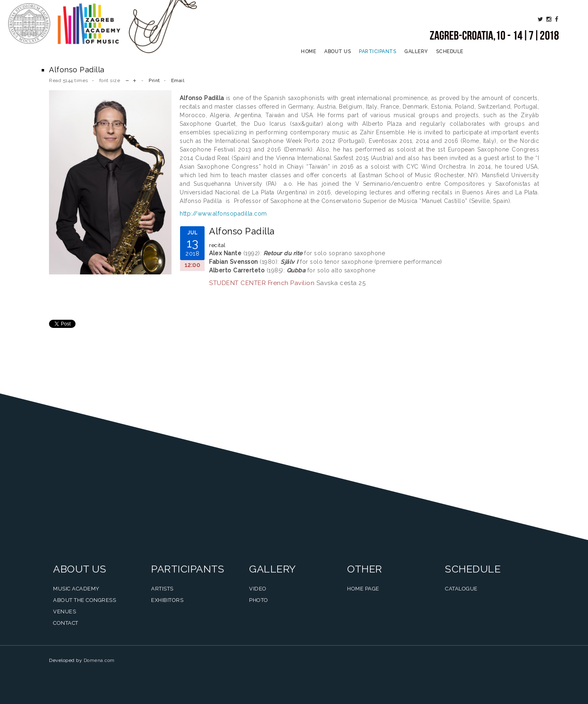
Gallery (416, 51)
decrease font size (127, 80)
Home (308, 51)
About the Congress (85, 600)
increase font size (135, 80)
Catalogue (461, 589)
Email (178, 80)
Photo (259, 600)
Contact (66, 623)
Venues (65, 612)
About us (337, 51)
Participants (378, 51)
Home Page (363, 589)
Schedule (450, 51)
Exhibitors (167, 600)
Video (258, 589)
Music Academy (76, 589)
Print (154, 80)
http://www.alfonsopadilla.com (223, 214)
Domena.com (99, 660)
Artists (162, 589)
